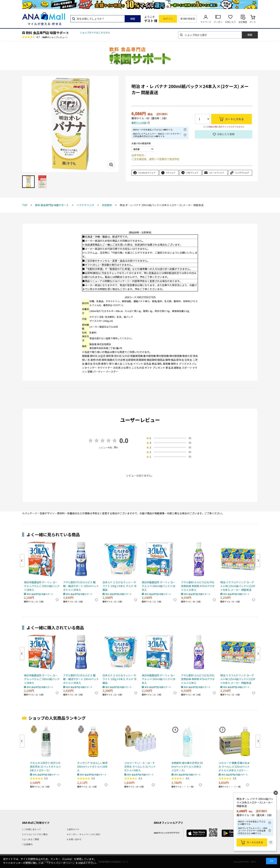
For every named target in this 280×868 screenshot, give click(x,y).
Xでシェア (171, 173)
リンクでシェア (242, 173)
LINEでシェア (192, 173)
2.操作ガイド (73, 829)
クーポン (218, 22)
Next (258, 560)
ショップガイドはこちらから (95, 33)
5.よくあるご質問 (31, 839)
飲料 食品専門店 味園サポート (47, 33)
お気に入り (230, 22)
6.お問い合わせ (74, 839)
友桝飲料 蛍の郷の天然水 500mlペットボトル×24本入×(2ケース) (187, 767)
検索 (133, 19)
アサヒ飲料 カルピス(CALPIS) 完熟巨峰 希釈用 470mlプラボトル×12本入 (198, 586)
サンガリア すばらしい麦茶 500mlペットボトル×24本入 (92, 767)
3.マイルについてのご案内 (35, 834)
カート (253, 22)
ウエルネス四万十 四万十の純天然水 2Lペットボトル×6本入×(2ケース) (45, 767)
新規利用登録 (188, 19)
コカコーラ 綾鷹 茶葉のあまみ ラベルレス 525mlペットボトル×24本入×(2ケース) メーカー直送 (234, 767)
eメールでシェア (217, 173)
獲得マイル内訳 (139, 123)
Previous (22, 560)
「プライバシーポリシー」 (61, 863)
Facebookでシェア (147, 173)
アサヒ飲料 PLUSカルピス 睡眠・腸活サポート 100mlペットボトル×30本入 (81, 586)
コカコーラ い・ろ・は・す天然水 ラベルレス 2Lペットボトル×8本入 (140, 767)
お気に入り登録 (226, 134)
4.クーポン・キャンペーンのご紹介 (84, 834)
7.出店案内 (27, 844)
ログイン (168, 19)
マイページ (206, 22)
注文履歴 (243, 22)
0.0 (124, 440)
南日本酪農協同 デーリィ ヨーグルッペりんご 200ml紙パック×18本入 (42, 586)
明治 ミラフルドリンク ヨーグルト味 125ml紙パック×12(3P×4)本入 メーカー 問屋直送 (238, 586)
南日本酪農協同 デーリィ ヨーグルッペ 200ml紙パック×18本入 (159, 586)
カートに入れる (255, 842)
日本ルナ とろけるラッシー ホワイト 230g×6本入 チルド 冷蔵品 (119, 586)
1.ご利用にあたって (32, 829)
